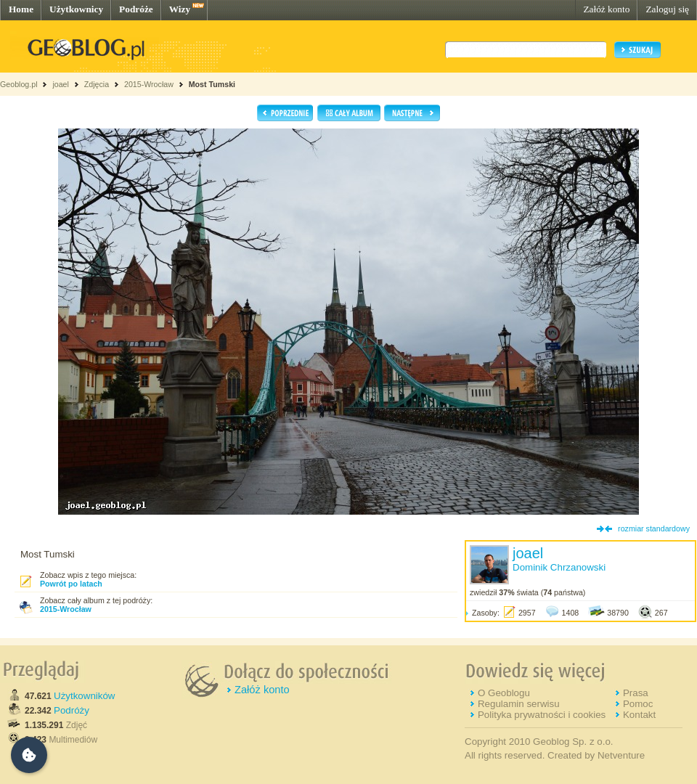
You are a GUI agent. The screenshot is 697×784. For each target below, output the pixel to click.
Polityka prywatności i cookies (542, 715)
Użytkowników (84, 696)
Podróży (72, 710)
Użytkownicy (76, 9)
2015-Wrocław (149, 84)
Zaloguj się (667, 9)
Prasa (636, 693)
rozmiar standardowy (654, 528)
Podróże (136, 9)
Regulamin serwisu (519, 704)
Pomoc (638, 704)
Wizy (180, 9)
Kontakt (639, 715)
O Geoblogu (504, 693)
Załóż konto (606, 9)
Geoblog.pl (19, 84)
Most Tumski (212, 84)
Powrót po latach (71, 584)
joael (61, 84)
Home (21, 9)
